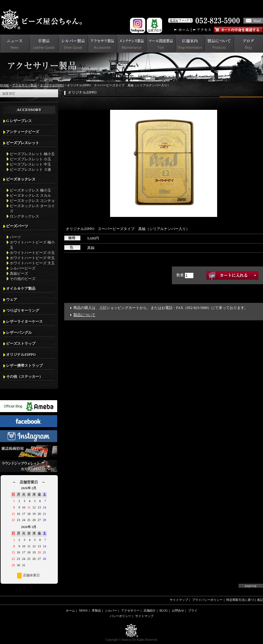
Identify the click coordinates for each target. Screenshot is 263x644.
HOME (4, 85)
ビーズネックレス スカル (30, 195)
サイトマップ (179, 600)
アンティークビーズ (23, 132)
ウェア (12, 300)
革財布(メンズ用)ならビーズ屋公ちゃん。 (43, 20)
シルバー (111, 610)
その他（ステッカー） (24, 377)
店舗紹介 (150, 610)
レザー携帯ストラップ (24, 366)
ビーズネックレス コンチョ (32, 201)
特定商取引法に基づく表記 (245, 600)
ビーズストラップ (21, 344)
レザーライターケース (24, 322)
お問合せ (178, 610)
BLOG (164, 610)
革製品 (96, 610)
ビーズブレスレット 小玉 (30, 159)
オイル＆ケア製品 (21, 288)
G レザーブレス (19, 121)
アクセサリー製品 (24, 85)
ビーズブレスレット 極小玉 (32, 154)
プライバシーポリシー (207, 600)
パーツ (15, 237)
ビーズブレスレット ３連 (30, 169)
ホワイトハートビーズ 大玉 (32, 263)
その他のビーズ (23, 279)
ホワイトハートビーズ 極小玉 (32, 245)
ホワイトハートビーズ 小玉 (32, 253)
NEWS (83, 610)
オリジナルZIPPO (52, 85)
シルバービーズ (23, 268)
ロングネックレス (24, 216)
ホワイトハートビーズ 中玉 (32, 258)
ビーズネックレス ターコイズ (32, 208)
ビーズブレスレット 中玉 (30, 164)
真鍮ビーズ (19, 274)
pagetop (251, 586)
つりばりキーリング (23, 311)
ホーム (70, 610)
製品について (84, 315)
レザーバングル (19, 333)
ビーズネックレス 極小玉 (30, 190)
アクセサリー (130, 610)
